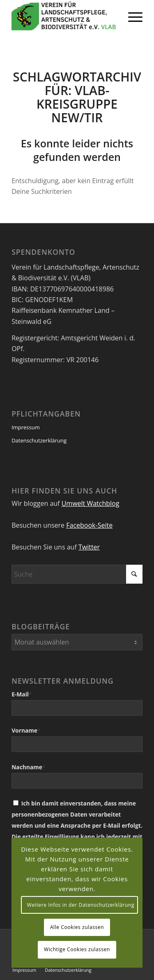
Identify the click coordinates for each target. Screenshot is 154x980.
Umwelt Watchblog (91, 503)
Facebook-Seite (89, 525)
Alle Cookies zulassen (77, 927)
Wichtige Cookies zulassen (77, 949)
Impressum (26, 427)
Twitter (89, 547)
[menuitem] (131, 16)
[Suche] (77, 574)
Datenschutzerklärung (39, 440)
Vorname (26, 730)
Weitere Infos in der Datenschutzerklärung (81, 905)
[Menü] (131, 16)
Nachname (28, 767)
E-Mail (22, 694)
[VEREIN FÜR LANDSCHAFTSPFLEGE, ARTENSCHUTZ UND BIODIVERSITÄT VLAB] (64, 16)
